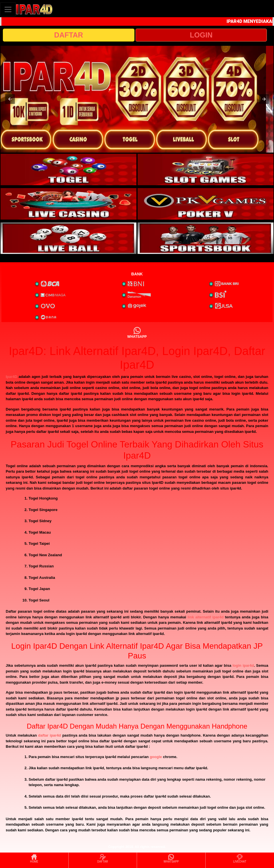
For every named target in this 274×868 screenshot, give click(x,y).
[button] (10, 99)
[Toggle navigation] (8, 9)
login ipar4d (243, 665)
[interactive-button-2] (205, 169)
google (156, 757)
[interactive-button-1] (68, 169)
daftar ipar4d (49, 735)
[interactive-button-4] (205, 204)
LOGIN (201, 35)
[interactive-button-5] (68, 238)
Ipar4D (11, 377)
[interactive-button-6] (205, 238)
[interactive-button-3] (68, 204)
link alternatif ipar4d (206, 617)
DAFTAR (68, 35)
